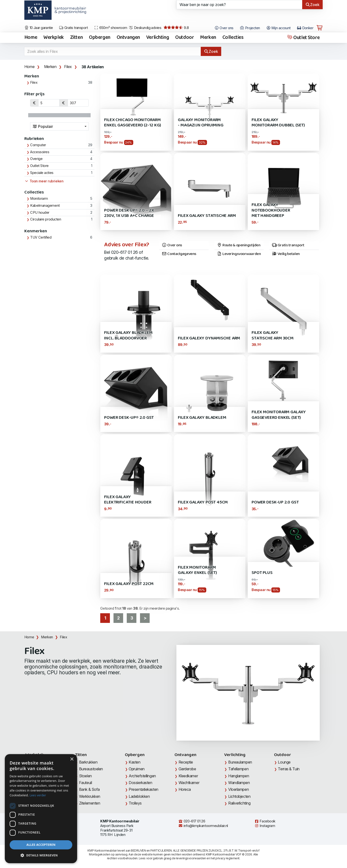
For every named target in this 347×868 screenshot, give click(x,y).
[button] (41, 855)
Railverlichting (239, 803)
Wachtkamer (189, 783)
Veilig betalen (286, 254)
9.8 (176, 28)
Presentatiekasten (143, 789)
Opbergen (100, 38)
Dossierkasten (140, 783)
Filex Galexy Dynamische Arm (209, 338)
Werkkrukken (90, 796)
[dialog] (41, 809)
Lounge (284, 762)
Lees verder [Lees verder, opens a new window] (38, 795)
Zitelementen (90, 803)
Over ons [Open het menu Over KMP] (224, 28)
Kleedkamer (188, 776)
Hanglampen (239, 776)
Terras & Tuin (289, 769)
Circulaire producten (46, 219)
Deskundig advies (145, 28)
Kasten (134, 762)
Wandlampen (239, 783)
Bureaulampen (240, 762)
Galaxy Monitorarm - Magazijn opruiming (200, 123)
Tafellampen (238, 769)
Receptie (186, 762)
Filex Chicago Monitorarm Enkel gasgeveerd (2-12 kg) (132, 123)
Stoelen (85, 776)
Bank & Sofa (89, 789)
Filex (68, 67)
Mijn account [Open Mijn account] (278, 28)
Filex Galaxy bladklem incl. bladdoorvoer (128, 335)
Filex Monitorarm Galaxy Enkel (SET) (197, 570)
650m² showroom (111, 28)
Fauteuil (85, 783)
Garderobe (187, 769)
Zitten (76, 38)
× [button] (72, 759)
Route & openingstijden (239, 245)
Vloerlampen (238, 789)
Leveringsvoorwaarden (239, 254)
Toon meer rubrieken (44, 181)
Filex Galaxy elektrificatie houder (128, 500)
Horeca (185, 789)
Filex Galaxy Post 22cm (129, 584)
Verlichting (158, 38)
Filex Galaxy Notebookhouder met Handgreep (271, 210)
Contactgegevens (179, 254)
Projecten (250, 28)
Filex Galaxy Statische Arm (207, 216)
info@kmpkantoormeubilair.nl (203, 826)
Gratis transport (73, 28)
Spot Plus (262, 573)
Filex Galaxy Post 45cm (203, 502)
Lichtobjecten (239, 796)
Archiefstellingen (142, 776)
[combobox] (60, 126)
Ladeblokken (139, 796)
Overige (36, 159)
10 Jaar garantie (39, 28)
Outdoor (184, 38)
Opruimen (137, 769)
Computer (38, 145)
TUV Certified (41, 237)
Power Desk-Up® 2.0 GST (129, 418)
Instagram (265, 826)
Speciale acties (42, 173)
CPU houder (40, 213)
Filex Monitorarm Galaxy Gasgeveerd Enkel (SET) (279, 415)
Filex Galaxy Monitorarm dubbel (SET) (278, 123)
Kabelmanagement (45, 206)
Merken (208, 38)
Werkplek (54, 38)
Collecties (233, 38)
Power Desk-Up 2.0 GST (275, 502)
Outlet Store (303, 38)
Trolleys (135, 803)
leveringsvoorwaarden (191, 858)
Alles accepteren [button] (41, 845)
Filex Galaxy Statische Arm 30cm (273, 335)
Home (31, 38)
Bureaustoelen (91, 769)
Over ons (172, 245)
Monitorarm (39, 199)
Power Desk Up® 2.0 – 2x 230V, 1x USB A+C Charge (129, 213)
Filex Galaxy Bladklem (202, 418)
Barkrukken (88, 762)
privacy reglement (227, 858)
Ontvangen (128, 38)
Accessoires (40, 152)
